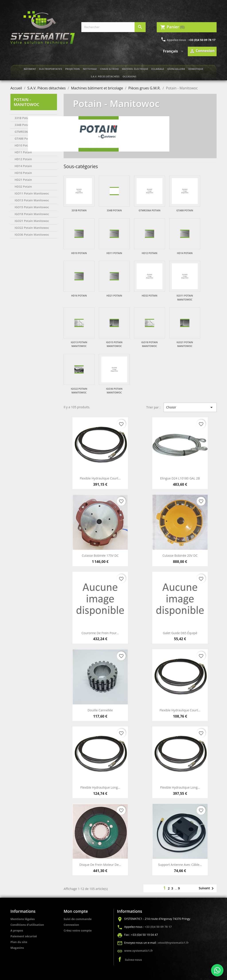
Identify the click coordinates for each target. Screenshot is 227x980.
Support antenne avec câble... (180, 865)
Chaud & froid (109, 69)
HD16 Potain (23, 173)
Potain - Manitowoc (26, 102)
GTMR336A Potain (149, 210)
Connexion (71, 925)
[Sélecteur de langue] (174, 51)
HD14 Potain (23, 166)
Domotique (196, 69)
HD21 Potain (23, 180)
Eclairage (158, 69)
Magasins (17, 948)
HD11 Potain (114, 253)
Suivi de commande (78, 919)
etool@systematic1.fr (174, 943)
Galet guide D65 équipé (180, 633)
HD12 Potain (23, 159)
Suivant (207, 888)
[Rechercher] (113, 27)
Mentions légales (23, 919)
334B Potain (114, 210)
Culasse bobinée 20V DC (180, 555)
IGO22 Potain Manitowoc (32, 228)
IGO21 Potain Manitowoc (32, 221)
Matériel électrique (135, 69)
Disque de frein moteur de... (100, 865)
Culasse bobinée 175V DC (100, 555)
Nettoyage (90, 69)
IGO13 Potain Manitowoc (32, 200)
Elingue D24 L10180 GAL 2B (180, 478)
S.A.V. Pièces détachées (105, 77)
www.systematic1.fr (139, 951)
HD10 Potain (79, 253)
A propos (17, 930)
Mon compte (76, 911)
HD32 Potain (23, 187)
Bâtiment (30, 69)
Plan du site (19, 942)
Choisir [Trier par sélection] (190, 407)
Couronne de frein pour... (100, 633)
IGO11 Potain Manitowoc (32, 193)
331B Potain (79, 210)
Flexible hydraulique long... (100, 787)
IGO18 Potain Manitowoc (32, 214)
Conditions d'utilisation (27, 925)
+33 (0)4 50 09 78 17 (202, 40)
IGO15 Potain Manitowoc (32, 207)
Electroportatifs (51, 69)
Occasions (129, 77)
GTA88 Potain (185, 210)
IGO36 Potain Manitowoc (32, 235)
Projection (72, 69)
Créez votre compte (78, 930)
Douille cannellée (100, 710)
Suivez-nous (133, 960)
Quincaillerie (176, 69)
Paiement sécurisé (24, 936)
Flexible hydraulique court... (100, 478)
